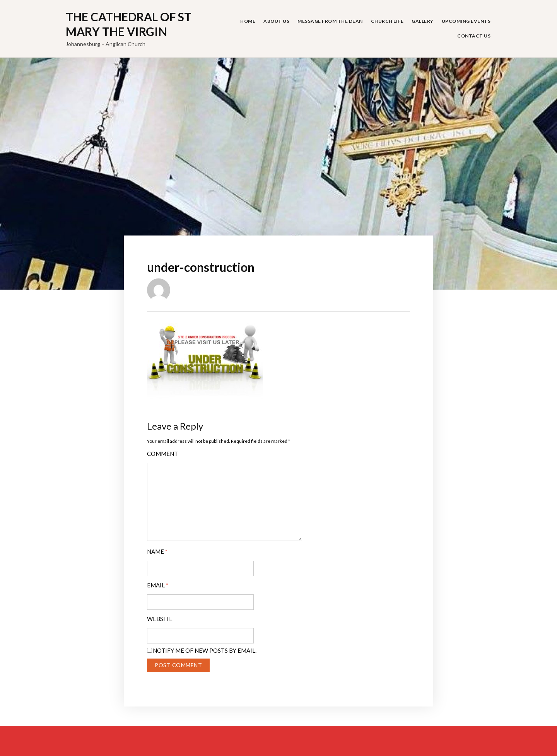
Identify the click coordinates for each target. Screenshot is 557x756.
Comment (162, 454)
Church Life (387, 21)
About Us (276, 21)
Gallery (423, 21)
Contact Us (474, 36)
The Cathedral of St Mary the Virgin (129, 24)
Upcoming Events (466, 21)
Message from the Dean (330, 21)
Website (160, 619)
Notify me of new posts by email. (205, 650)
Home (248, 21)
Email (158, 585)
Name (157, 552)
